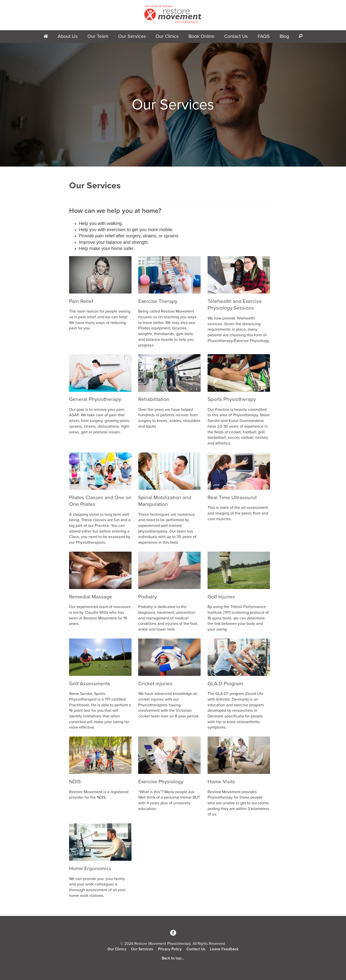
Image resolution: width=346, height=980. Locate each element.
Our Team (98, 36)
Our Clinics (167, 36)
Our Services (132, 36)
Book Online (201, 36)
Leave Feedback (224, 949)
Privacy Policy (170, 949)
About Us (68, 36)
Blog (284, 36)
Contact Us (236, 36)
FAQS (264, 36)
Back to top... (173, 958)
